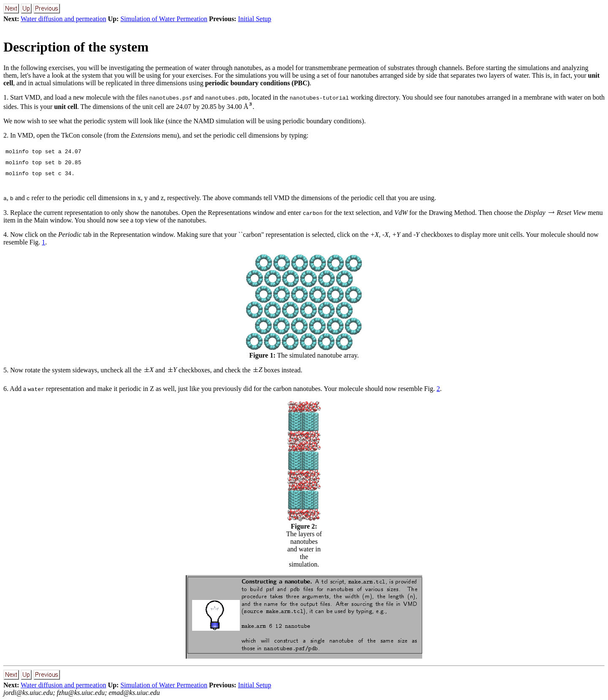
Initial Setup (255, 19)
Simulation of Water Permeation (164, 19)
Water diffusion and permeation (63, 19)
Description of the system (76, 47)
